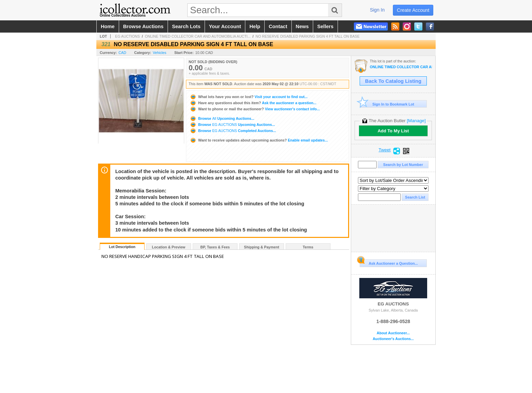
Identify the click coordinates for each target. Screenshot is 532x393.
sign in (377, 10)
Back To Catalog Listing (393, 81)
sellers (325, 26)
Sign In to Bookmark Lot (387, 104)
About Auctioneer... (393, 333)
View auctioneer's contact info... (255, 109)
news (302, 26)
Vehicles (159, 53)
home (108, 26)
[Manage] (416, 121)
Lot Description (122, 247)
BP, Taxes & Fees (215, 247)
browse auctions (143, 26)
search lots (186, 26)
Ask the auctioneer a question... (253, 103)
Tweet (385, 150)
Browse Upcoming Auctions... (222, 118)
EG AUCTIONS (127, 36)
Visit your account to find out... (249, 97)
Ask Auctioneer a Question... (389, 262)
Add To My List (393, 131)
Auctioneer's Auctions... (393, 339)
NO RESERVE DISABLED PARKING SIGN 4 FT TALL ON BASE (308, 36)
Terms (308, 247)
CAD (122, 53)
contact (278, 26)
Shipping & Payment (262, 247)
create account (413, 10)
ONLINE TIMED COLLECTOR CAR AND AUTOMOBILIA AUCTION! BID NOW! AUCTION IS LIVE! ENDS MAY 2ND (401, 67)
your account (225, 26)
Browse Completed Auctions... (233, 131)
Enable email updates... (259, 140)
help (255, 26)
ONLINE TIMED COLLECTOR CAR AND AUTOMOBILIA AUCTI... (198, 36)
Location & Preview (169, 247)
